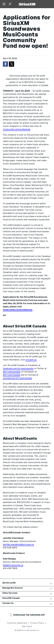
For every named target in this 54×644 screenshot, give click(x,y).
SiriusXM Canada (27, 598)
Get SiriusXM (27, 583)
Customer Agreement (17, 623)
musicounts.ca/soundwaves (17, 129)
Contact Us (27, 603)
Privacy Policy (37, 623)
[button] (5, 64)
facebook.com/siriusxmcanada (18, 368)
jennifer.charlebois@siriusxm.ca (18, 544)
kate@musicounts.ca (13, 565)
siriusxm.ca (31, 360)
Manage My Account (27, 588)
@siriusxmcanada (12, 372)
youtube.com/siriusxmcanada (17, 378)
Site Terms (27, 626)
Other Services (27, 593)
